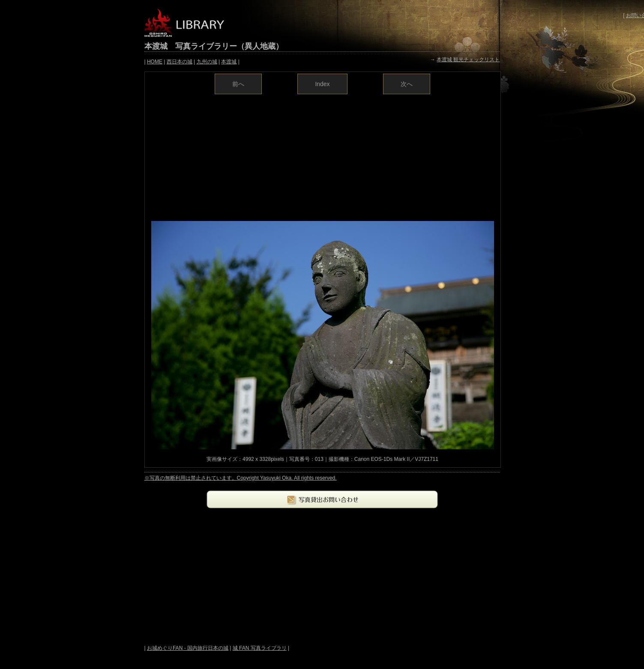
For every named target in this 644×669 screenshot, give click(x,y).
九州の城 (207, 62)
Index (322, 84)
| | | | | (192, 62)
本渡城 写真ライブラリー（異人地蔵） (214, 46)
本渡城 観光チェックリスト (468, 60)
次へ (407, 84)
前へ (238, 84)
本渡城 (229, 62)
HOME (155, 62)
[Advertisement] (323, 157)
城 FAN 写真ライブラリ (260, 648)
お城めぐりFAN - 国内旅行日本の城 (188, 648)
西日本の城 (180, 62)
